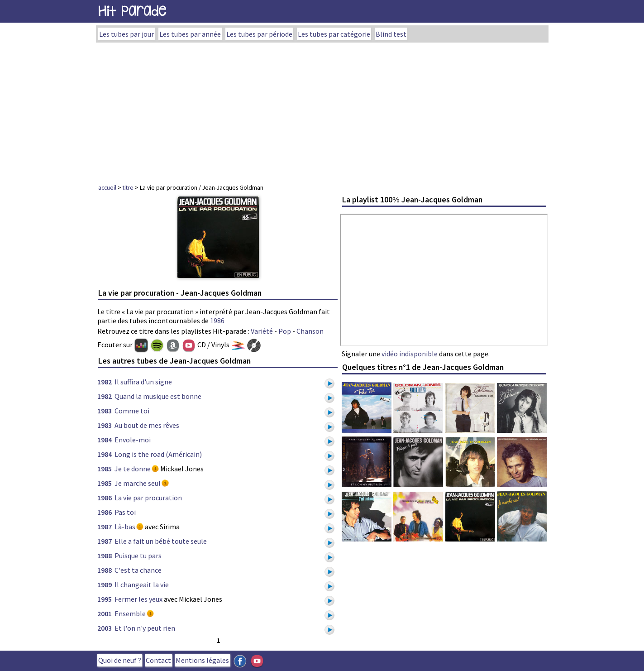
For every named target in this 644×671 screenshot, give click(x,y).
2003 (105, 628)
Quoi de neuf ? (120, 660)
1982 (105, 382)
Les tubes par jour (126, 34)
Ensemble (130, 613)
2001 (105, 613)
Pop (285, 331)
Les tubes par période (259, 34)
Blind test (391, 34)
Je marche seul (138, 483)
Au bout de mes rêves (147, 425)
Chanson (310, 331)
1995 (105, 599)
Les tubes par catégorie (334, 34)
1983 (105, 411)
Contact (158, 660)
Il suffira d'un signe (143, 382)
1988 (105, 556)
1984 (105, 440)
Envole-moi (133, 440)
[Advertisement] (322, 110)
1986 (217, 321)
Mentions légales (202, 660)
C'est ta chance (138, 570)
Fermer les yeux (138, 599)
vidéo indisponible (410, 354)
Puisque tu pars (138, 556)
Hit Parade (132, 11)
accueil (107, 187)
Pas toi (125, 512)
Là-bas (125, 527)
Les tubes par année (190, 34)
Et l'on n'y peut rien (145, 628)
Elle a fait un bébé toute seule (161, 541)
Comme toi (132, 411)
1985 (105, 469)
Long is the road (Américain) (158, 454)
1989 (105, 585)
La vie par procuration (148, 498)
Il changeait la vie (142, 585)
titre (128, 187)
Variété (262, 331)
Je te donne (133, 469)
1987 (105, 527)
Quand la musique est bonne (158, 396)
